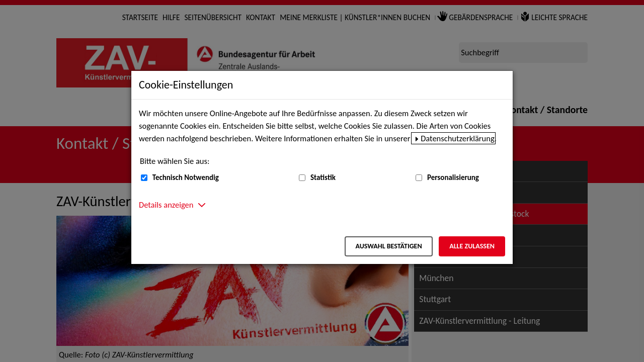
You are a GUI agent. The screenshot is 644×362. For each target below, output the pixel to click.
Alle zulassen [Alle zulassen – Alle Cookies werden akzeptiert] (472, 246)
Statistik (323, 177)
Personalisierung (453, 177)
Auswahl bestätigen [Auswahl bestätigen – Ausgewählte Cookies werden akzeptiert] (388, 246)
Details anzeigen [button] (166, 205)
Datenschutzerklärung (458, 138)
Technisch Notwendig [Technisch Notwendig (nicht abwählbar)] (186, 177)
